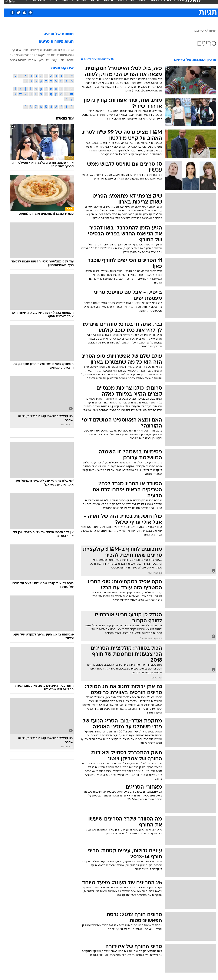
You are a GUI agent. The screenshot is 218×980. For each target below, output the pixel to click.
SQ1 (51, 60)
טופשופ (65, 55)
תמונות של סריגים (54, 34)
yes (37, 60)
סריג (67, 50)
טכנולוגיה (76, 4)
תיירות (91, 4)
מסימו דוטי (53, 55)
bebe (66, 60)
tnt (44, 60)
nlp (58, 60)
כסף (127, 4)
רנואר (9, 55)
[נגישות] (6, 4)
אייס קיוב (11, 50)
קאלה (35, 55)
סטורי (43, 55)
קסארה (27, 55)
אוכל (117, 4)
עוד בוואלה (61, 119)
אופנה (62, 4)
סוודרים (59, 50)
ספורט (164, 4)
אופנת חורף (25, 50)
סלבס (138, 4)
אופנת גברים (14, 60)
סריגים (195, 31)
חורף (36, 50)
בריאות (104, 4)
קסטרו (17, 55)
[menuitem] (161, 4)
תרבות (151, 4)
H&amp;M (47, 50)
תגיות (208, 31)
